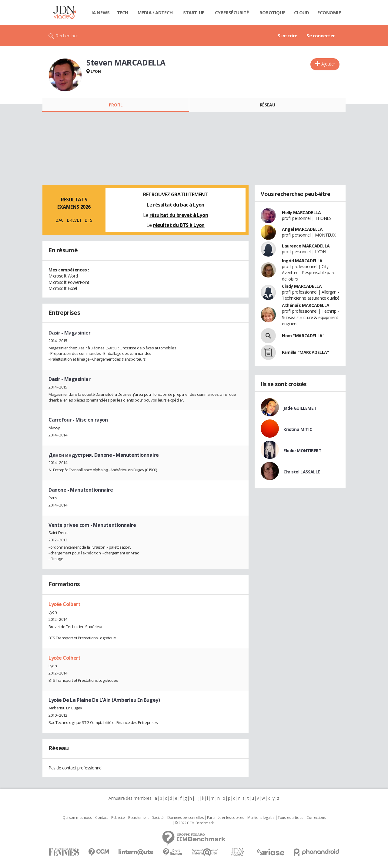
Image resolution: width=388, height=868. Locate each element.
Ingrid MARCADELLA (302, 261)
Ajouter (328, 64)
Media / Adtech (155, 12)
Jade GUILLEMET (300, 408)
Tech (123, 12)
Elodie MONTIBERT (302, 451)
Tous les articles (290, 818)
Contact (101, 818)
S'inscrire (288, 35)
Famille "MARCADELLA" (306, 352)
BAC (60, 220)
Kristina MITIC (298, 429)
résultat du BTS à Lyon (179, 225)
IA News (101, 12)
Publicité (118, 818)
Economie (329, 12)
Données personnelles (186, 818)
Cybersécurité (232, 12)
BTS (89, 220)
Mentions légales (261, 818)
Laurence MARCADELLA (306, 246)
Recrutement (138, 818)
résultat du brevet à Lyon (179, 215)
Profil (116, 105)
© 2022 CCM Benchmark (194, 823)
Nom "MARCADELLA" (303, 336)
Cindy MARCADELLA (302, 286)
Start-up (194, 12)
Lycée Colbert (65, 604)
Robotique (272, 12)
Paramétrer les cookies (226, 818)
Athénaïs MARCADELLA (306, 305)
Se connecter (321, 35)
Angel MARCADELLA (302, 229)
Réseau (267, 105)
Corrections (316, 818)
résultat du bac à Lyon (179, 205)
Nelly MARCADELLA (301, 212)
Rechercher (67, 35)
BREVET (74, 220)
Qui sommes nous (77, 818)
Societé (158, 818)
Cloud (302, 12)
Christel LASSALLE (302, 472)
